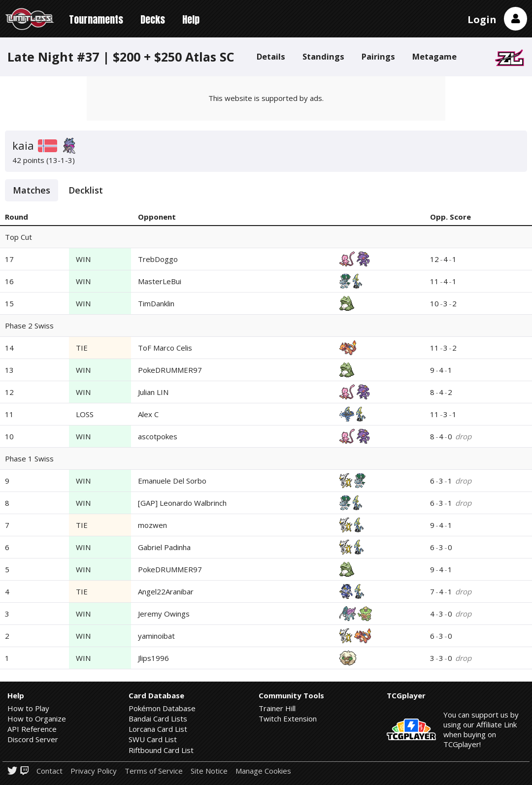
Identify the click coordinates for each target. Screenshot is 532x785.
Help (191, 19)
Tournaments (96, 19)
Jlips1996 (153, 658)
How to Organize (37, 719)
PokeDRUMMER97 (170, 370)
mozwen (152, 525)
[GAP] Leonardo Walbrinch (182, 503)
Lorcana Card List (158, 729)
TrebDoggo (158, 259)
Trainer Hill (277, 708)
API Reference (32, 729)
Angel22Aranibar (166, 591)
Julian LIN (153, 392)
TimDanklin (156, 303)
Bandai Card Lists (158, 719)
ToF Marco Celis (165, 348)
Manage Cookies (263, 771)
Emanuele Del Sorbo (172, 481)
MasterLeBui (160, 281)
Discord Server (33, 739)
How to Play (28, 708)
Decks (153, 19)
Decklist (86, 190)
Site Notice (209, 771)
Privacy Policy (94, 771)
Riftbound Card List (161, 750)
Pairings (378, 56)
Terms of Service (154, 771)
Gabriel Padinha (164, 547)
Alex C (148, 414)
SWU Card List (153, 739)
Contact (50, 771)
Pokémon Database (162, 708)
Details (271, 56)
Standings (323, 56)
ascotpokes (158, 436)
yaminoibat (156, 636)
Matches (32, 190)
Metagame (434, 56)
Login (482, 19)
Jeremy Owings (164, 614)
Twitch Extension (288, 719)
